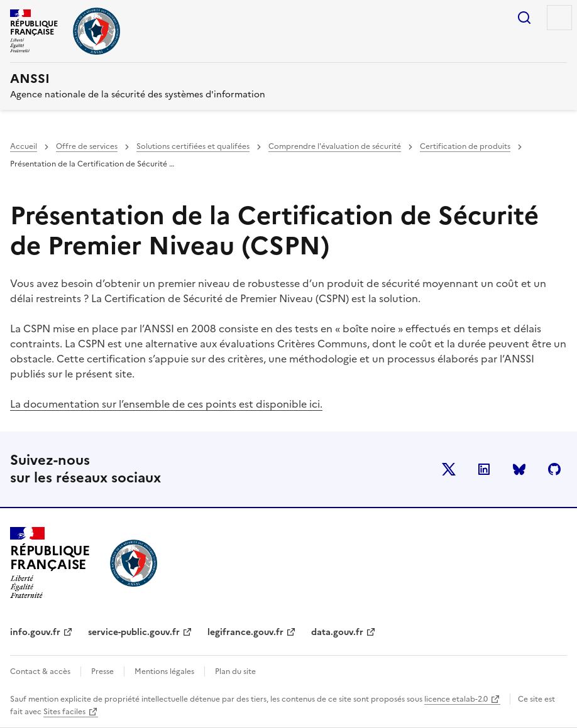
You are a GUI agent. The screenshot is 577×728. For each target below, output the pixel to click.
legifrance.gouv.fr (245, 632)
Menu (559, 18)
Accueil (24, 146)
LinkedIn (484, 469)
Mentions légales (164, 671)
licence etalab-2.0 (456, 699)
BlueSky (519, 469)
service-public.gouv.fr (134, 632)
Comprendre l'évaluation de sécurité (335, 146)
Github (554, 469)
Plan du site (235, 671)
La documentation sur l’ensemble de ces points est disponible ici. (166, 404)
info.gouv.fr (35, 632)
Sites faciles (64, 712)
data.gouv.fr (337, 632)
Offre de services (87, 146)
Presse (102, 671)
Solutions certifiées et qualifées (193, 146)
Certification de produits (465, 146)
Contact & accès (40, 671)
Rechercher (524, 18)
